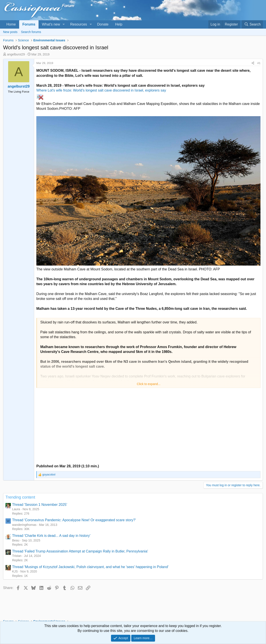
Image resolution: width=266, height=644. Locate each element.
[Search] (252, 24)
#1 (259, 63)
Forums (29, 24)
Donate (103, 24)
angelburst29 (16, 54)
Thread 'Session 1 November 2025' (40, 505)
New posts (10, 32)
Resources (79, 24)
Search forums (31, 32)
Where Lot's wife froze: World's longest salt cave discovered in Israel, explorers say (101, 90)
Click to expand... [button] (149, 384)
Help (119, 24)
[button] (64, 24)
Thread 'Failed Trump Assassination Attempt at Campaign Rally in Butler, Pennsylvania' (80, 551)
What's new (51, 24)
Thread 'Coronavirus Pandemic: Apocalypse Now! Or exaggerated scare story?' (74, 520)
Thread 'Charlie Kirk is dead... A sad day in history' (51, 536)
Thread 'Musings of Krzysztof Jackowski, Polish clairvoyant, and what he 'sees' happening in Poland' (90, 567)
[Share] (253, 63)
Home (11, 24)
